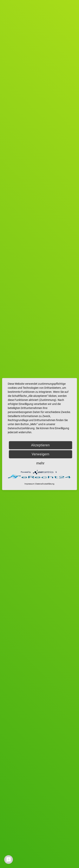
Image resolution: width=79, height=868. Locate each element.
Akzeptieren (40, 445)
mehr (40, 463)
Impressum (29, 484)
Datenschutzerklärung (45, 484)
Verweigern (40, 454)
